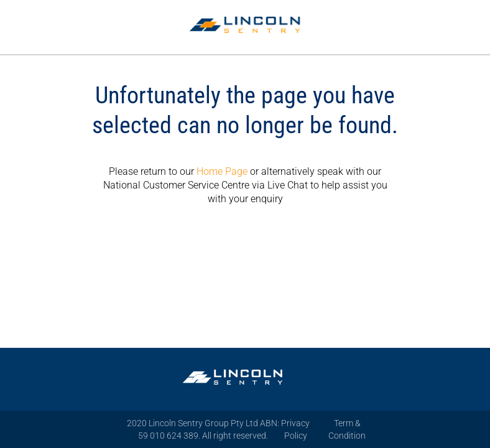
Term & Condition (347, 429)
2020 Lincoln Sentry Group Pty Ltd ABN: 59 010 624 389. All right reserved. (203, 429)
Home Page (222, 171)
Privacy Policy (295, 429)
